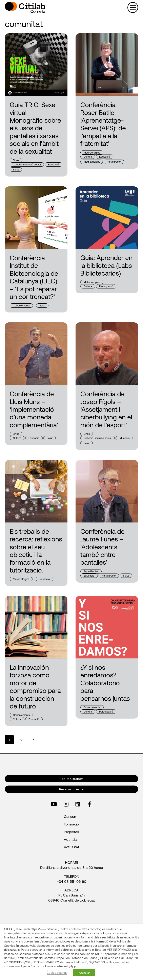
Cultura (88, 157)
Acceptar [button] (84, 973)
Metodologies (92, 153)
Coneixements (21, 305)
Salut (16, 169)
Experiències (91, 571)
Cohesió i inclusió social (27, 164)
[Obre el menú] (133, 7)
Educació (54, 164)
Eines (16, 160)
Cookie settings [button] (57, 973)
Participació (114, 162)
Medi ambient (92, 162)
